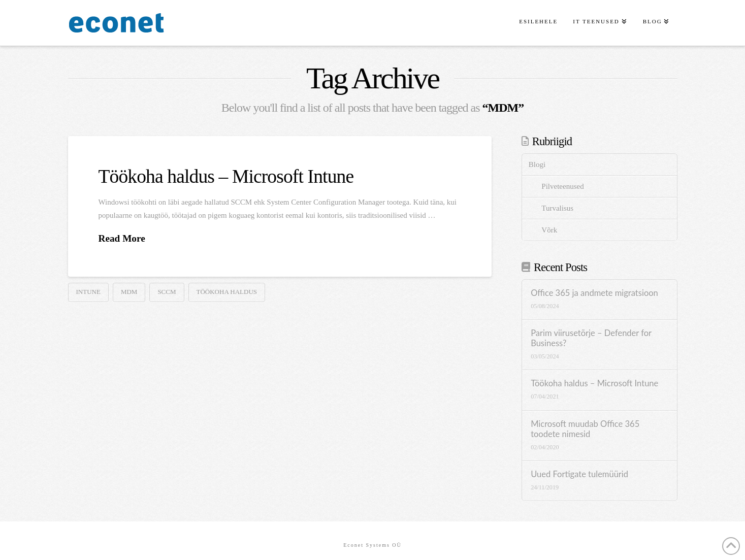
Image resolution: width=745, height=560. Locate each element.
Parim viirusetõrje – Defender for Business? (591, 338)
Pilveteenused (562, 186)
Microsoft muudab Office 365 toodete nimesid (585, 429)
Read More (122, 238)
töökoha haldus (227, 292)
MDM (129, 292)
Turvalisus (557, 208)
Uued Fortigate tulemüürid (579, 474)
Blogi (537, 164)
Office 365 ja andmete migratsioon (594, 293)
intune (88, 292)
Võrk (549, 230)
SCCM (167, 292)
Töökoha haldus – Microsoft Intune (226, 176)
